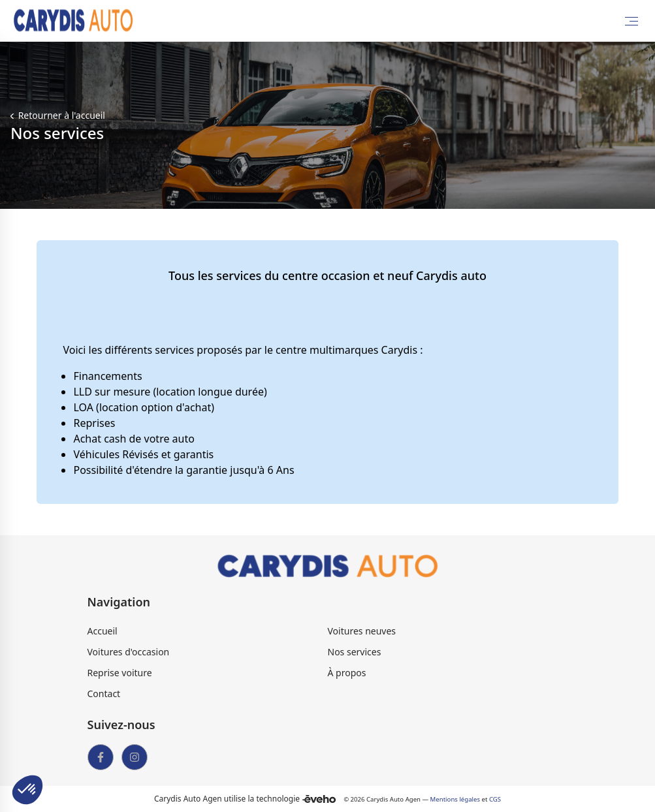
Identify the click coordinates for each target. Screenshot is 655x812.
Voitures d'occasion (129, 652)
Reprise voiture (120, 673)
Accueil (103, 631)
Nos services (355, 652)
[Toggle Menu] (631, 21)
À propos (347, 673)
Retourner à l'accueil (60, 115)
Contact (104, 694)
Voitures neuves (362, 631)
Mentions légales (455, 799)
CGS (495, 799)
